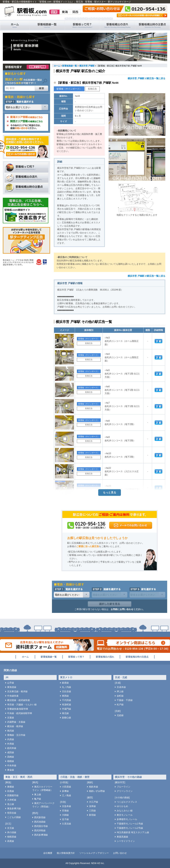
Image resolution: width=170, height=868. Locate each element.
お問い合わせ (120, 853)
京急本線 (66, 806)
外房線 (11, 744)
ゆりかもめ (122, 806)
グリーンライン (125, 791)
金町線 (120, 696)
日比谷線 (66, 691)
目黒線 (11, 791)
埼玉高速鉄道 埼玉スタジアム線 (133, 832)
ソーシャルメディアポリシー (94, 853)
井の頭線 (12, 832)
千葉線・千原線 (125, 700)
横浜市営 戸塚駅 (87, 66)
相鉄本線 (93, 787)
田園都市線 (13, 795)
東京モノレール (125, 815)
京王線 (11, 828)
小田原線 (66, 787)
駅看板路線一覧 (47, 25)
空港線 (65, 811)
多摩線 (65, 791)
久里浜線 (66, 824)
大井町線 (12, 800)
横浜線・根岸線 (15, 726)
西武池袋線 (40, 822)
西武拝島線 (40, 830)
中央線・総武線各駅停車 (20, 713)
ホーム (57, 66)
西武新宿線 (40, 817)
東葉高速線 (122, 837)
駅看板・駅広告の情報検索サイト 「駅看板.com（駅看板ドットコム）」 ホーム (15, 25)
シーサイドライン (126, 841)
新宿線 (92, 815)
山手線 (11, 683)
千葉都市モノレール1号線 (130, 824)
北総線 (120, 715)
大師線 (65, 815)
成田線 (11, 752)
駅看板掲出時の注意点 (152, 25)
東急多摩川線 (14, 809)
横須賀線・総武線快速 (19, 700)
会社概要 (48, 853)
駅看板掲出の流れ (117, 25)
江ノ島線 (66, 795)
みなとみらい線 (125, 811)
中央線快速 (13, 696)
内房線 (11, 739)
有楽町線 (66, 705)
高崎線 (11, 757)
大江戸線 (93, 802)
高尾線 (11, 841)
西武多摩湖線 (41, 835)
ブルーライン (124, 787)
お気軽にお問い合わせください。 (128, 609)
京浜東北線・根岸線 (17, 691)
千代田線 (66, 700)
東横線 (11, 787)
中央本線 (12, 766)
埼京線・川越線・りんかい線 (22, 705)
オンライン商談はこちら (133, 643)
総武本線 (12, 748)
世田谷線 (12, 813)
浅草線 (92, 806)
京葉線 (11, 718)
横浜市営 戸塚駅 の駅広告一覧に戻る (146, 78)
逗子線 (65, 819)
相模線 (11, 761)
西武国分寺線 (41, 826)
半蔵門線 (66, 709)
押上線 (120, 691)
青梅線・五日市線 (16, 735)
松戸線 (120, 705)
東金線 (11, 770)
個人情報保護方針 (66, 853)
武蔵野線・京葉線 (16, 722)
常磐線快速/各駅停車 (18, 709)
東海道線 (12, 687)
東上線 (38, 795)
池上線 (11, 804)
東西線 (65, 696)
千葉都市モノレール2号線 (130, 828)
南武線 (11, 731)
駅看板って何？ (82, 25)
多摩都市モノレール (127, 819)
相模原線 (12, 837)
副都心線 (66, 718)
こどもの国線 (14, 817)
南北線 (65, 713)
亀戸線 (38, 799)
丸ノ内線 (66, 687)
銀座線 (65, 683)
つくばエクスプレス (127, 802)
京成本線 (121, 687)
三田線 (92, 811)
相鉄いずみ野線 (97, 791)
